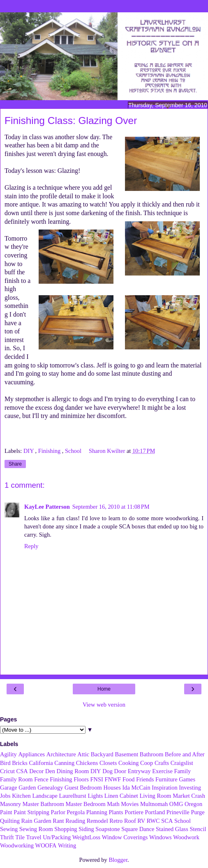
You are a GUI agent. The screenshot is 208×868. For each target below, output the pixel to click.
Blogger (118, 860)
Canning (64, 763)
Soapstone (107, 829)
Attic (83, 754)
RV (141, 821)
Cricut (7, 771)
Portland (155, 812)
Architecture (61, 754)
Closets (108, 763)
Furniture (166, 779)
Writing (67, 845)
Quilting (10, 821)
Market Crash (189, 796)
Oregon (193, 804)
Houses (112, 788)
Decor (36, 771)
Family (182, 771)
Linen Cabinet (121, 796)
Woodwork (186, 837)
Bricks (20, 763)
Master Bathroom (43, 804)
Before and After (185, 754)
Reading (75, 821)
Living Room (155, 796)
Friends (145, 779)
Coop (147, 763)
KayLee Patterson (47, 507)
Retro (116, 821)
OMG (176, 804)
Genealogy (50, 788)
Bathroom (152, 754)
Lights (95, 796)
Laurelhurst (73, 796)
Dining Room (73, 771)
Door (120, 771)
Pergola (76, 812)
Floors (81, 779)
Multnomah (154, 804)
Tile (20, 837)
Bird (5, 763)
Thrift (7, 837)
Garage (9, 788)
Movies (130, 804)
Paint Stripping (31, 812)
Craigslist (182, 763)
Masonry (10, 804)
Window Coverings (125, 837)
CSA (22, 771)
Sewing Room (36, 829)
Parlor (58, 812)
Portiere (134, 812)
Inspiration (164, 788)
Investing (190, 788)
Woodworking (17, 845)
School (74, 451)
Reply (31, 546)
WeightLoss (86, 837)
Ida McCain (136, 788)
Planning (97, 812)
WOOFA (46, 845)
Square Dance (138, 829)
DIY (29, 451)
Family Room (16, 779)
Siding (86, 829)
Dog (107, 771)
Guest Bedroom (83, 788)
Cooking (129, 763)
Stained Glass (172, 829)
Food (129, 779)
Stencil (198, 829)
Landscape (45, 796)
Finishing (50, 451)
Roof (130, 821)
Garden (27, 788)
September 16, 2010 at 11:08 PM (111, 507)
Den (50, 771)
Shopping (66, 829)
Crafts (162, 763)
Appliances (31, 754)
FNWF (113, 779)
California (41, 763)
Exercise (162, 771)
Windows (161, 837)
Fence (41, 779)
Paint (6, 812)
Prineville (178, 812)
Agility (8, 754)
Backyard (102, 754)
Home (104, 689)
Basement (126, 754)
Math (113, 804)
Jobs (5, 796)
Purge (198, 812)
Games (187, 779)
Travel (34, 837)
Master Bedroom (86, 804)
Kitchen (21, 796)
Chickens (87, 763)
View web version (104, 705)
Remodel (97, 821)
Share (15, 464)
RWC (153, 821)
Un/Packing (57, 837)
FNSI (97, 779)
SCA (167, 821)
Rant (58, 821)
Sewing (9, 829)
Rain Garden (36, 821)
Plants (116, 812)
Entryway (139, 771)
